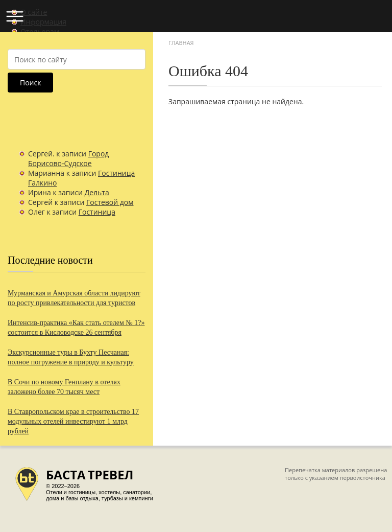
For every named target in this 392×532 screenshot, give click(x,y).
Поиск (30, 83)
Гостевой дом (110, 202)
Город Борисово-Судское (68, 158)
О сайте (34, 12)
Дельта (97, 192)
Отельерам (40, 31)
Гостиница (97, 212)
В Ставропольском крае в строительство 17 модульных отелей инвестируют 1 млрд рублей (73, 421)
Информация (43, 22)
